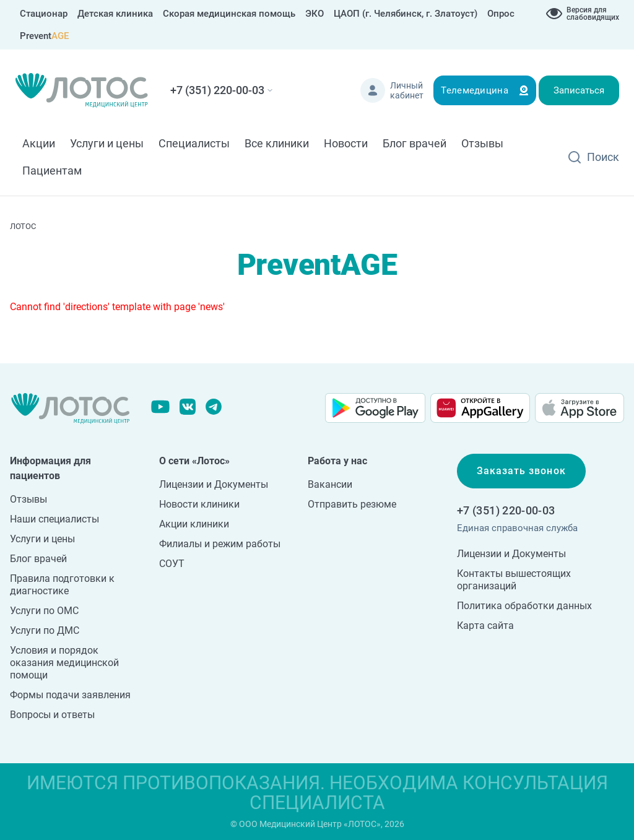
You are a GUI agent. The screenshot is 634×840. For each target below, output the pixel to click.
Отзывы (482, 143)
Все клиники (277, 143)
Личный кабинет (407, 90)
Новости (346, 143)
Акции (39, 143)
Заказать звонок (521, 471)
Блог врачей (415, 143)
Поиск (603, 157)
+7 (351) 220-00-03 (217, 90)
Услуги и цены (107, 143)
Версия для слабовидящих (593, 14)
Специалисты (194, 143)
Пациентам (52, 171)
